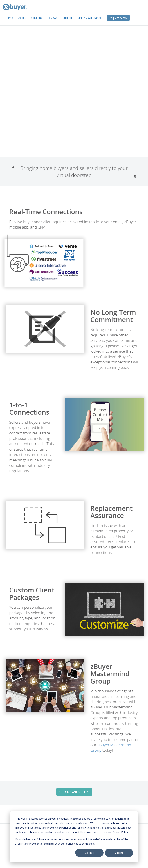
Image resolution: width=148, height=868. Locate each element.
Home (9, 18)
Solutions (37, 18)
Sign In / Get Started (90, 18)
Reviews (52, 18)
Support (67, 18)
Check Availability (29, 127)
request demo (118, 18)
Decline (119, 853)
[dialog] (74, 837)
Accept (89, 853)
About (22, 18)
